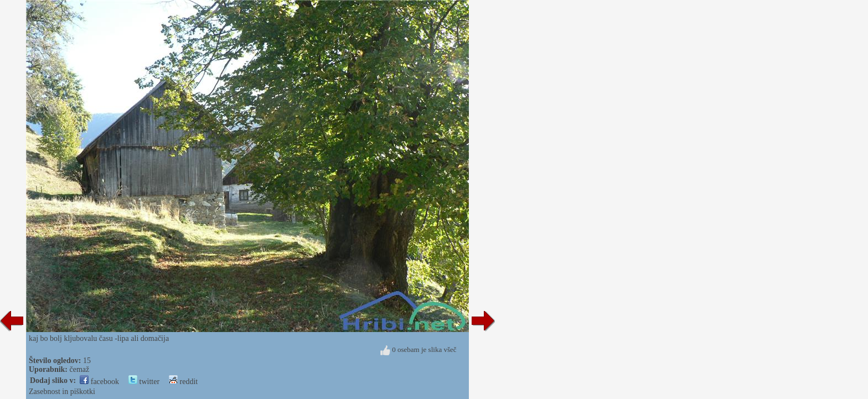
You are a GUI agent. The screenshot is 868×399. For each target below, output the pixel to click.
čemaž (80, 369)
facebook (99, 382)
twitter (144, 382)
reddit (183, 382)
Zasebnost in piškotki (62, 392)
